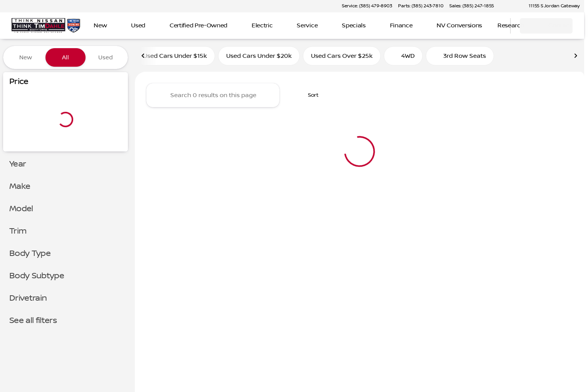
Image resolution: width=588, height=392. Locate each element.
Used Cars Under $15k (175, 57)
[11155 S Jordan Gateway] (551, 6)
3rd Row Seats (460, 57)
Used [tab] (106, 57)
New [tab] (26, 57)
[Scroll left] (143, 57)
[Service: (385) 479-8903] (367, 6)
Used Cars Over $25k (342, 57)
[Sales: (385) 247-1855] (472, 6)
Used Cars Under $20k (259, 57)
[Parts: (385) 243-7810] (421, 6)
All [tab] (66, 57)
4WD (403, 57)
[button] (511, 6)
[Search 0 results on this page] (213, 97)
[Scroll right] (576, 57)
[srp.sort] (309, 97)
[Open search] (495, 26)
